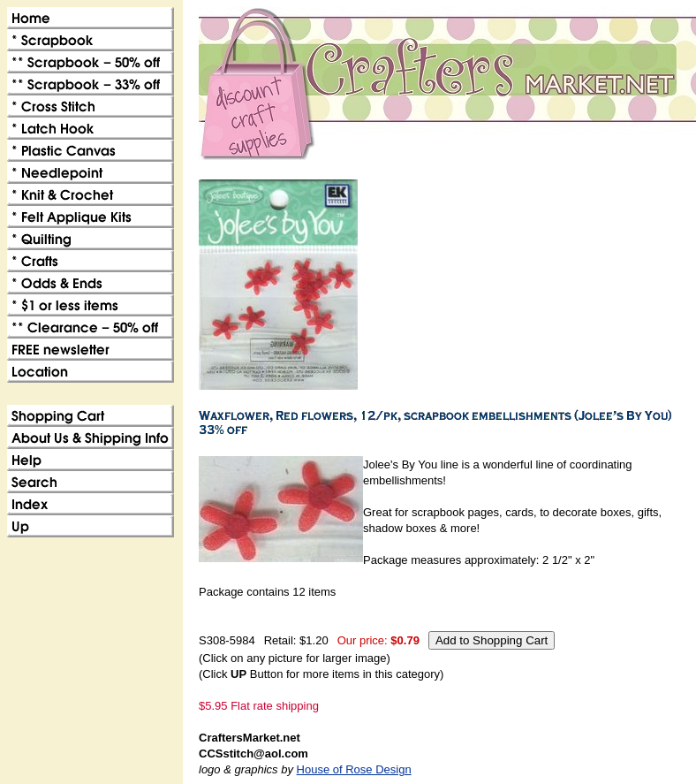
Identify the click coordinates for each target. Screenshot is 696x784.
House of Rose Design (354, 769)
